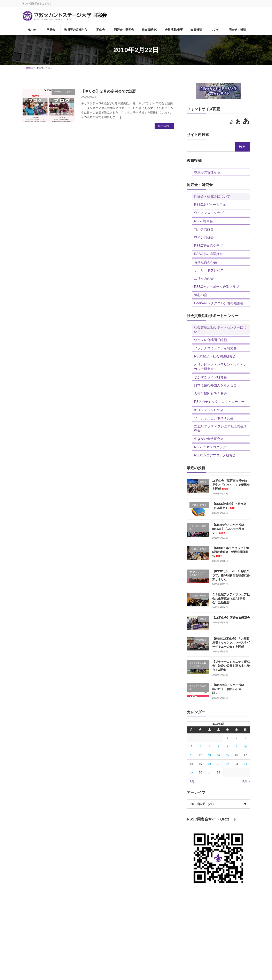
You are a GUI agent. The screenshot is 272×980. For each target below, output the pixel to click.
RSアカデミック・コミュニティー (219, 402)
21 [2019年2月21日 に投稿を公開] (218, 764)
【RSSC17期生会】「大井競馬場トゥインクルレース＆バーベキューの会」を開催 (231, 643)
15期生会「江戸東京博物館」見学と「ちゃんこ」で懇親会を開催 (231, 485)
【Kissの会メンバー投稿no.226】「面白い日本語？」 (228, 689)
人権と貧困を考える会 (210, 393)
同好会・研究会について (212, 196)
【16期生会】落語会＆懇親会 (231, 618)
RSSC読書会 (203, 221)
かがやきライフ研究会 (210, 377)
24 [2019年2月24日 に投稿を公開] (245, 764)
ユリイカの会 (204, 279)
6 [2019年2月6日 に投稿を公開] (209, 747)
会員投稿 (176, 908)
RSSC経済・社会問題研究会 (215, 356)
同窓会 (45, 908)
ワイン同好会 (204, 237)
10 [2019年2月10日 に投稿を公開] (245, 747)
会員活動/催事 (155, 908)
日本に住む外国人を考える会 (215, 385)
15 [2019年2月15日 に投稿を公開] (227, 755)
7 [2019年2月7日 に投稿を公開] (218, 747)
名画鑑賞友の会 (205, 262)
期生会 (88, 908)
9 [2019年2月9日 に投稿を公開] (236, 747)
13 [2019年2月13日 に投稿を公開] (209, 755)
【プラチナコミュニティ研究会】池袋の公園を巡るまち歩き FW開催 (231, 666)
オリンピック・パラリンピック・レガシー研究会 (220, 367)
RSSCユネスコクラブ (210, 447)
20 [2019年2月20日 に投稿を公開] (209, 764)
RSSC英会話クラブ (208, 246)
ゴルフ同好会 (204, 229)
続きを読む (164, 126)
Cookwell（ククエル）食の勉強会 (219, 303)
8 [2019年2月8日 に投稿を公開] (227, 747)
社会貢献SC (132, 908)
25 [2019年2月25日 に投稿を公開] (191, 773)
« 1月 (191, 781)
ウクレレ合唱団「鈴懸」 (212, 340)
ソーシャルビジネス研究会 (214, 418)
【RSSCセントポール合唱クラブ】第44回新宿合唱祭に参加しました (231, 575)
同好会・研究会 (109, 908)
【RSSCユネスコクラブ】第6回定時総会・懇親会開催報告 (230, 552)
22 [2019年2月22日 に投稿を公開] (227, 764)
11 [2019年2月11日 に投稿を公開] (191, 755)
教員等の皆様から (207, 172)
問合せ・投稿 (212, 908)
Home (29, 908)
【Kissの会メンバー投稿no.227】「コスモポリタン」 (228, 529)
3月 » (246, 781)
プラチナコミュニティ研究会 (215, 348)
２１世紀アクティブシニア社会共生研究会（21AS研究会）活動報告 (231, 598)
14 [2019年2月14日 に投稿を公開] (218, 755)
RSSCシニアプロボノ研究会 (215, 455)
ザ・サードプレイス (209, 270)
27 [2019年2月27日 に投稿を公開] (209, 773)
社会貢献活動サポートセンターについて (220, 330)
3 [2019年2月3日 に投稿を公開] (245, 738)
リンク (193, 908)
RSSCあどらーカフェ (210, 205)
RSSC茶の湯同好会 (208, 254)
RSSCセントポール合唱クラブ (217, 287)
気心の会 (201, 295)
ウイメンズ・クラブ (209, 213)
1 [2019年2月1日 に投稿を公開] (227, 738)
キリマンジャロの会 (209, 410)
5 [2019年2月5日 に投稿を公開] (200, 747)
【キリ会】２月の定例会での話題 (109, 91)
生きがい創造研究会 (209, 439)
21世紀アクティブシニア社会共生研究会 (220, 429)
